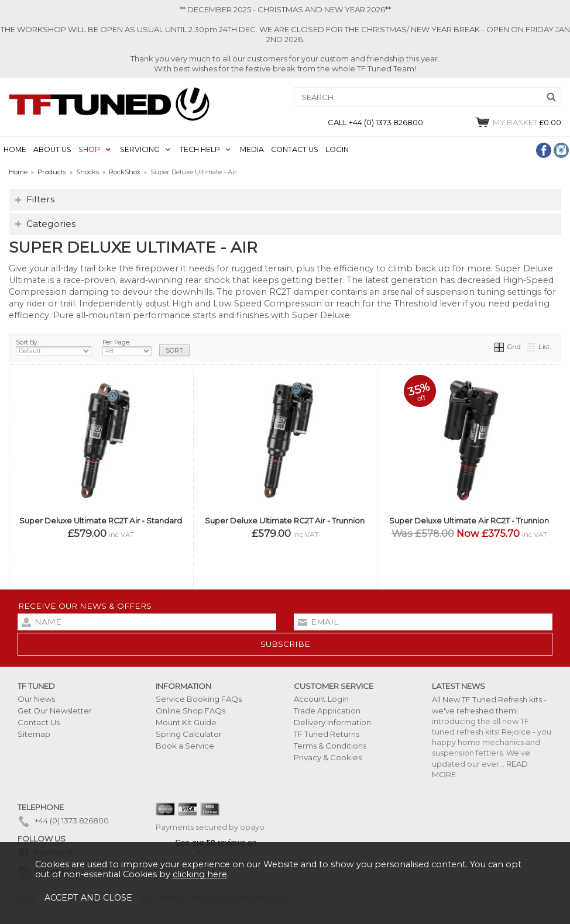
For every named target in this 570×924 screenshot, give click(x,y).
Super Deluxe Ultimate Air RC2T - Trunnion (469, 520)
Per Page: (127, 347)
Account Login (321, 699)
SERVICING (140, 149)
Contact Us (39, 722)
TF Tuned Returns (327, 734)
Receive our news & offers (85, 606)
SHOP (89, 149)
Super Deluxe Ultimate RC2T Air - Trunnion (285, 520)
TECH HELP (200, 149)
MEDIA (252, 149)
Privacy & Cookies (328, 757)
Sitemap (34, 734)
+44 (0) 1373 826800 (63, 820)
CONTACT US (295, 149)
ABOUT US (52, 149)
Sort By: (54, 347)
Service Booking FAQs (199, 699)
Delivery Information (332, 722)
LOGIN (337, 149)
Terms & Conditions (330, 746)
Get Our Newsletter (55, 711)
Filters (40, 199)
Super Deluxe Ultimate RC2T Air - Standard (101, 520)
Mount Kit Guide (186, 722)
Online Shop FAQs (190, 711)
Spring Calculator (189, 734)
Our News (36, 699)
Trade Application (327, 711)
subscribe (285, 644)
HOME (15, 149)
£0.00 (518, 122)
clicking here (200, 874)
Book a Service (185, 746)
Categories (51, 224)
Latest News (459, 686)
